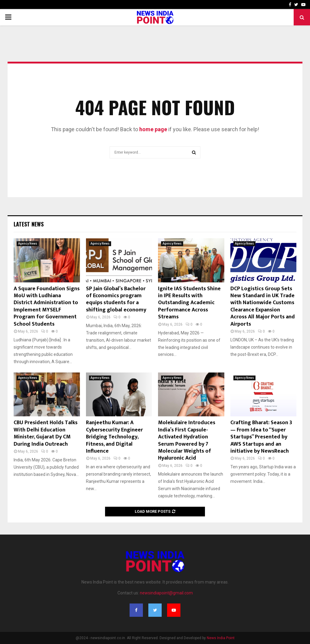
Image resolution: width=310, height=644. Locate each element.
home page (153, 129)
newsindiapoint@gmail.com (166, 593)
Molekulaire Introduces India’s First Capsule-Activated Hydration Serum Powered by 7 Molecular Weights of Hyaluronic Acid (187, 440)
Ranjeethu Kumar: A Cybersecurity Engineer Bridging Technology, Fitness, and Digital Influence (114, 437)
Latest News (29, 224)
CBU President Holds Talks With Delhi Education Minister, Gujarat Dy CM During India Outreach (46, 433)
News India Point (221, 638)
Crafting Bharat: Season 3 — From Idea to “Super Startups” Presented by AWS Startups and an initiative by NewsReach (261, 437)
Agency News (28, 244)
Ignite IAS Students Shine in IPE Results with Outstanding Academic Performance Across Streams (189, 303)
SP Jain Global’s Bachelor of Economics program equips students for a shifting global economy (116, 299)
